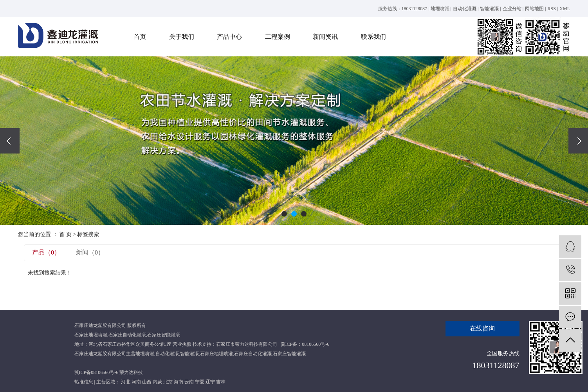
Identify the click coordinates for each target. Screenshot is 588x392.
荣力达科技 (131, 372)
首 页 (65, 234)
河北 (126, 382)
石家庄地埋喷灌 (91, 335)
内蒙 (157, 382)
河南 (136, 382)
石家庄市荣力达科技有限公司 (247, 344)
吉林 (221, 382)
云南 (189, 382)
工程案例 (278, 37)
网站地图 (534, 9)
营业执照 (182, 344)
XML (565, 9)
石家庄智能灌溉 (164, 335)
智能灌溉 (489, 9)
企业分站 (512, 9)
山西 (147, 382)
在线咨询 (482, 328)
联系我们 (373, 37)
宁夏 (200, 382)
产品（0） (46, 252)
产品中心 (229, 37)
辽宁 (210, 382)
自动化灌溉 (465, 9)
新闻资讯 (325, 37)
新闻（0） (90, 252)
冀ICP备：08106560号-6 (305, 344)
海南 (179, 382)
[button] (284, 214)
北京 (168, 382)
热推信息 (84, 382)
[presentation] (10, 141)
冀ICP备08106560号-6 (96, 372)
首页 (140, 37)
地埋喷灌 (440, 9)
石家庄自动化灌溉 (127, 335)
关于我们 (182, 37)
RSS (552, 9)
